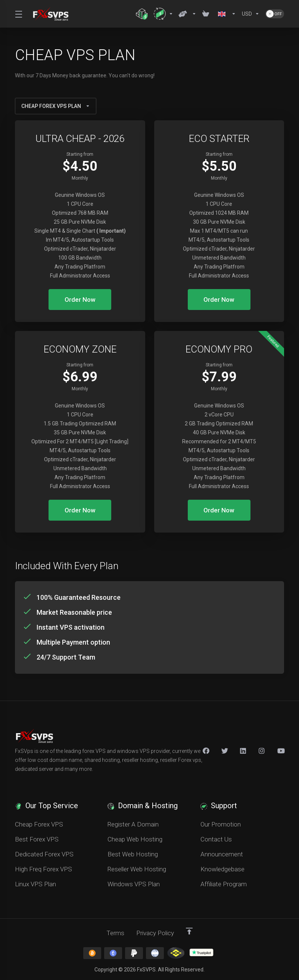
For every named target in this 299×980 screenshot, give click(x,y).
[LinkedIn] (243, 751)
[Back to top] (189, 931)
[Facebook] (206, 751)
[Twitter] (225, 751)
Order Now (80, 300)
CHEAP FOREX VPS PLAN (56, 106)
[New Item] (262, 751)
